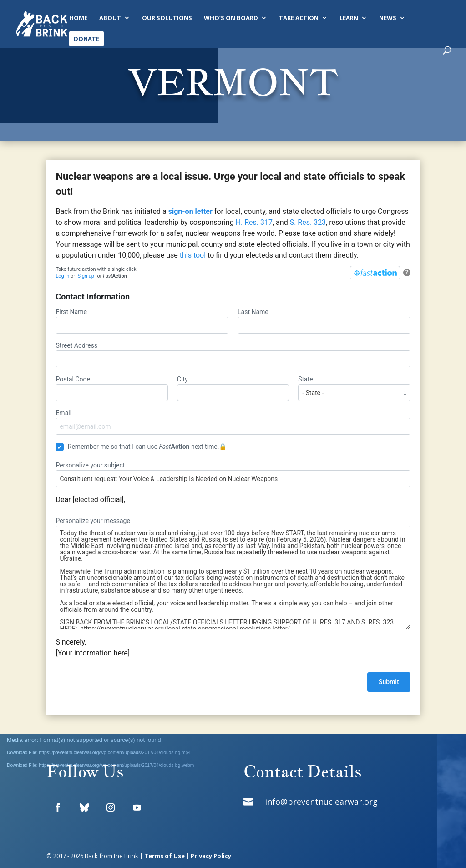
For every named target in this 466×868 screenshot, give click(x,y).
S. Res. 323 (307, 222)
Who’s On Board (231, 18)
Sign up (86, 276)
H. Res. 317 (253, 222)
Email (233, 422)
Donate (86, 39)
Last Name (324, 321)
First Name (142, 321)
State (354, 388)
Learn (349, 18)
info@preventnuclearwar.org (321, 802)
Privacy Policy (211, 856)
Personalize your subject (233, 474)
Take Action (299, 18)
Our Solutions (167, 18)
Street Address (233, 355)
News (388, 18)
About (110, 18)
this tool (193, 255)
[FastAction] (375, 273)
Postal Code (111, 388)
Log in (62, 276)
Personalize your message (233, 573)
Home (78, 18)
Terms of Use (165, 856)
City (233, 388)
